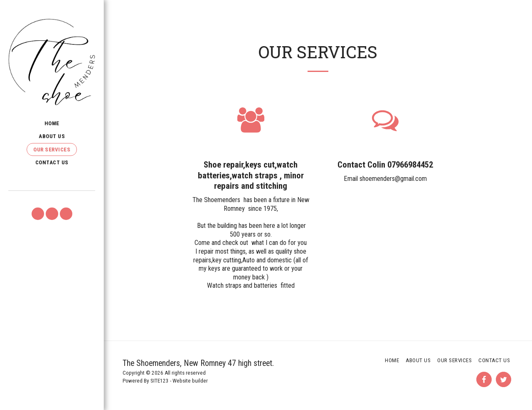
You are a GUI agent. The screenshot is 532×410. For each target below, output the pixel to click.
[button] (38, 214)
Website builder (190, 381)
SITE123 (160, 381)
